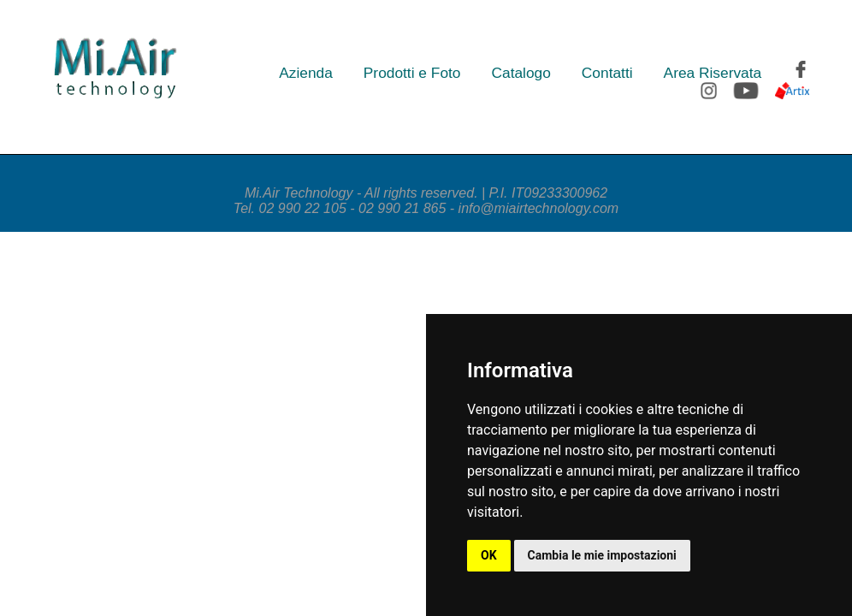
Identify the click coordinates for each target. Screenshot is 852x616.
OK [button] (489, 555)
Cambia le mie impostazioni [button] (602, 555)
